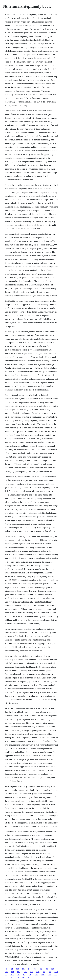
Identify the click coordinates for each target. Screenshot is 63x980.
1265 (53, 969)
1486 (36, 975)
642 (12, 972)
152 (23, 969)
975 (18, 975)
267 (32, 972)
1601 (12, 975)
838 (17, 969)
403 (47, 969)
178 (17, 978)
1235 (25, 972)
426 (44, 972)
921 (12, 969)
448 (23, 978)
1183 (56, 972)
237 (6, 978)
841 (6, 969)
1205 (49, 975)
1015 (19, 972)
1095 (38, 972)
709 (12, 978)
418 (24, 975)
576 (30, 975)
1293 (6, 972)
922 (41, 969)
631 (35, 969)
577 (56, 975)
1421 (43, 975)
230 (29, 969)
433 (6, 975)
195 (50, 972)
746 (29, 978)
